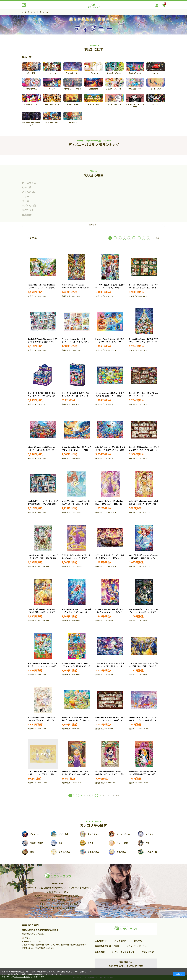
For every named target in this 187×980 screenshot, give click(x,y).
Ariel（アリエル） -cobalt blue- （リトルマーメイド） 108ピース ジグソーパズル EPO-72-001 (76, 504)
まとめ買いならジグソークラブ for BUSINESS (126, 966)
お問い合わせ (148, 952)
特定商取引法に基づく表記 (107, 946)
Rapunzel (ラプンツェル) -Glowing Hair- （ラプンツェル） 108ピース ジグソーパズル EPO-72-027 (110, 504)
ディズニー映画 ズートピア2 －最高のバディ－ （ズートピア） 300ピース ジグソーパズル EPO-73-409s (110, 288)
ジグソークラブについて (123, 952)
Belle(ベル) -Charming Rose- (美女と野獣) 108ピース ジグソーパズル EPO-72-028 (144, 504)
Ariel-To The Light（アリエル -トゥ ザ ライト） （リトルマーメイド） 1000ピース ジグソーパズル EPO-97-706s (110, 450)
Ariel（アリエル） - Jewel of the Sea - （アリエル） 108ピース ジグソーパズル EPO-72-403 (144, 558)
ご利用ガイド (101, 941)
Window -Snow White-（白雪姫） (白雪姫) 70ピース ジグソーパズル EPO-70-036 (110, 774)
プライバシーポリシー (137, 946)
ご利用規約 (100, 952)
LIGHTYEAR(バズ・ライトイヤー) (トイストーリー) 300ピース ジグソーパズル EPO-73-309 (144, 612)
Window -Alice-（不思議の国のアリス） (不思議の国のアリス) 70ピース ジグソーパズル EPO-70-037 (144, 774)
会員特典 (138, 941)
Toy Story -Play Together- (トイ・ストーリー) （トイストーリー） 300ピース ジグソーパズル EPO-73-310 (43, 666)
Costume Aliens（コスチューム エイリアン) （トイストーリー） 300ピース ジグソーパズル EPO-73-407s (111, 396)
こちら (41, 934)
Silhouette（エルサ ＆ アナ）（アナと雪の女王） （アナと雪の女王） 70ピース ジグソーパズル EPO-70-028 (144, 720)
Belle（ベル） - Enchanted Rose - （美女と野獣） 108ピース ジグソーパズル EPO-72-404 (42, 612)
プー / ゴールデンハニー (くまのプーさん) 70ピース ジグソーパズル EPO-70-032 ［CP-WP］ (42, 774)
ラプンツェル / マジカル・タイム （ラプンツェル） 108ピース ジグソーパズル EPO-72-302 (76, 558)
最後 (157, 238)
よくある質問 (120, 941)
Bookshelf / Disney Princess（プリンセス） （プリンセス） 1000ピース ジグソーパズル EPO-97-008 (110, 720)
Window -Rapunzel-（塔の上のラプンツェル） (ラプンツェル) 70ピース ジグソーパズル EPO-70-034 (77, 774)
